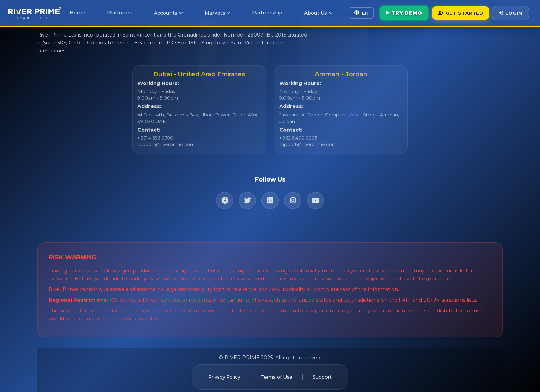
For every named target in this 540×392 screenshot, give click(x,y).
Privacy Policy (221, 374)
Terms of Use (277, 374)
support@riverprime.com (164, 147)
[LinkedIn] (270, 197)
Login (510, 12)
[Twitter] (247, 197)
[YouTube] (315, 197)
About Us (307, 13)
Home (83, 12)
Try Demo (394, 12)
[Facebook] (225, 197)
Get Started (455, 12)
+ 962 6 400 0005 (298, 141)
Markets (212, 13)
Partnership (259, 12)
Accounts (166, 13)
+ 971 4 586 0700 (155, 141)
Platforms (121, 12)
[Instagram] (293, 197)
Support (326, 374)
